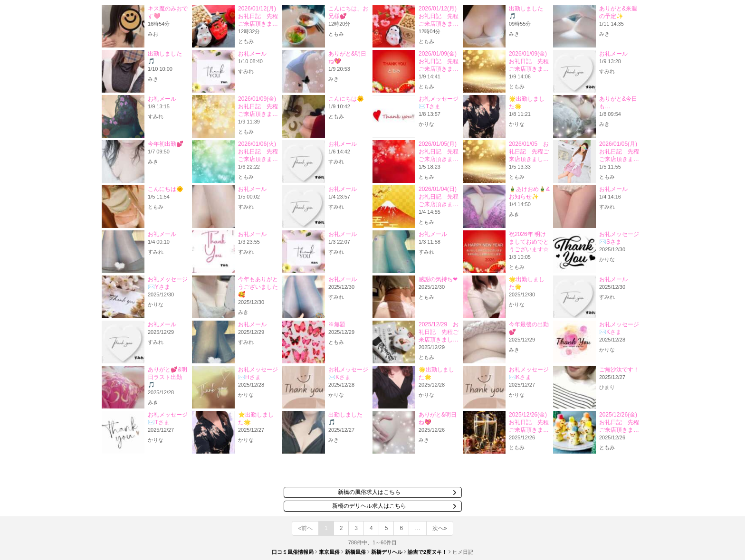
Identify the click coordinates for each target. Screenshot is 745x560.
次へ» (440, 528)
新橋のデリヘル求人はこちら (369, 506)
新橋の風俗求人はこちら (369, 492)
